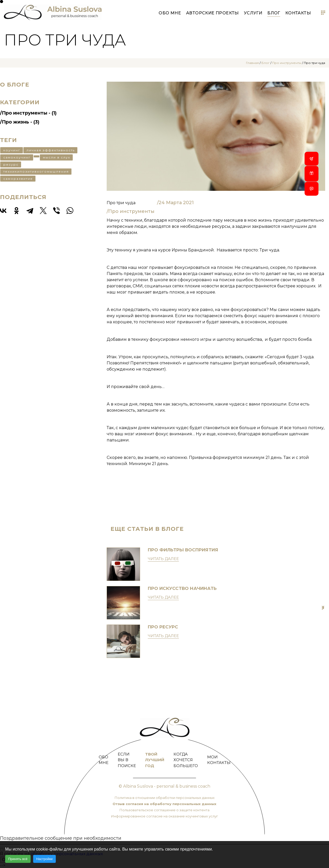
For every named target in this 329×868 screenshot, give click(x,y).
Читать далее (163, 559)
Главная (252, 63)
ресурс (11, 164)
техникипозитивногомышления (36, 171)
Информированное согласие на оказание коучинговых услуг (164, 816)
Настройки (44, 859)
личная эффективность (51, 150)
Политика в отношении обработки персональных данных (165, 798)
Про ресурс (163, 627)
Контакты (298, 13)
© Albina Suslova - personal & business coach (164, 786)
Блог (274, 13)
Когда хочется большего (186, 760)
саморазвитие (18, 179)
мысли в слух (57, 157)
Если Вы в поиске (127, 760)
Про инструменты (287, 63)
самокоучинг (17, 157)
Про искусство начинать (182, 588)
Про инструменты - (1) (29, 113)
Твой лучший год (155, 760)
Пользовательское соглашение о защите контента (164, 810)
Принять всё (18, 859)
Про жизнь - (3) (21, 122)
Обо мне (170, 13)
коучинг (12, 150)
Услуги (253, 13)
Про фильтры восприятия (183, 550)
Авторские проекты (212, 13)
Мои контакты (219, 760)
